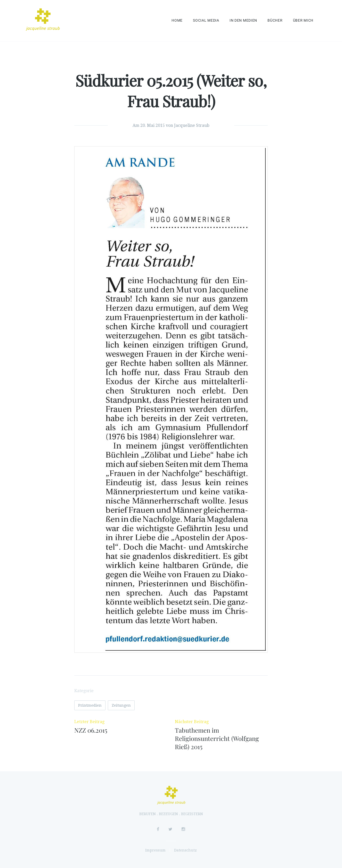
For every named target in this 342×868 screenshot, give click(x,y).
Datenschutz (185, 850)
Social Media (206, 20)
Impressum (155, 850)
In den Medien (243, 20)
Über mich (303, 20)
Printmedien (90, 705)
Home (177, 20)
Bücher (275, 20)
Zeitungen (121, 705)
